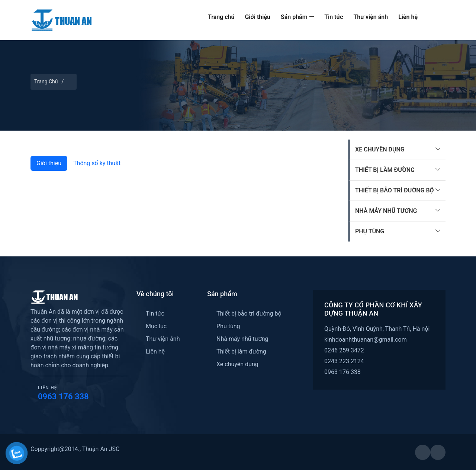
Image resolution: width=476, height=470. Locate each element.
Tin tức (334, 17)
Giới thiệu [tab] (49, 163)
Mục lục (156, 326)
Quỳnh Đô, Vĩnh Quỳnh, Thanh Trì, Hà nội (377, 329)
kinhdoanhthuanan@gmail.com (366, 340)
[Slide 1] (185, 143)
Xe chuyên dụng (380, 149)
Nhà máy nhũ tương (386, 211)
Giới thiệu (257, 17)
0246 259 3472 (344, 350)
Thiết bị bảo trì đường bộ (395, 190)
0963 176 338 (63, 397)
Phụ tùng (370, 231)
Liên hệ (408, 17)
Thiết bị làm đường (385, 170)
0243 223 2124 (344, 361)
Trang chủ (221, 17)
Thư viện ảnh (371, 17)
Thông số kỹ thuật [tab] (97, 163)
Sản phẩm (297, 17)
